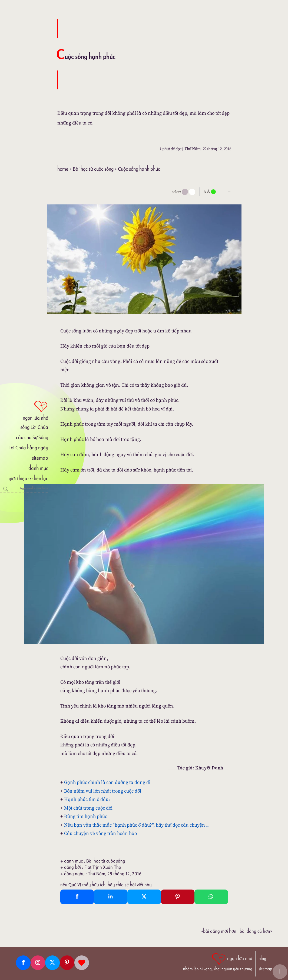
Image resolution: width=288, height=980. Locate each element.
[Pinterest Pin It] (178, 897)
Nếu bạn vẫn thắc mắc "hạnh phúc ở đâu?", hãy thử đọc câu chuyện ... (137, 825)
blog (262, 959)
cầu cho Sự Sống (32, 437)
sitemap (40, 458)
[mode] (185, 192)
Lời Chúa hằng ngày (28, 448)
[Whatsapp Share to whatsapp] (211, 897)
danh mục (38, 468)
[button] (280, 972)
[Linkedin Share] (111, 897)
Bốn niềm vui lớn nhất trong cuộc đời (103, 791)
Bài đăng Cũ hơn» (256, 931)
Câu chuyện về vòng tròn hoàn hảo (100, 833)
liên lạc (41, 478)
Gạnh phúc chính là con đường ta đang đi (107, 782)
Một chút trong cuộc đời (88, 808)
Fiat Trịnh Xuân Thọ (103, 867)
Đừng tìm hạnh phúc (86, 816)
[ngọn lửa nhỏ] (24, 410)
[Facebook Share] (77, 897)
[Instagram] (38, 963)
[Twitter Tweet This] (144, 897)
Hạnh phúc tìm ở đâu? (87, 799)
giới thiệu (18, 478)
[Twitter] (52, 963)
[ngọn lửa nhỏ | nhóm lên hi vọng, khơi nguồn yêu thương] (218, 961)
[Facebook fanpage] (23, 963)
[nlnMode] (218, 191)
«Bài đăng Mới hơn (219, 931)
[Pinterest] (67, 963)
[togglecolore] (192, 192)
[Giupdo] (82, 963)
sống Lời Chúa (34, 427)
